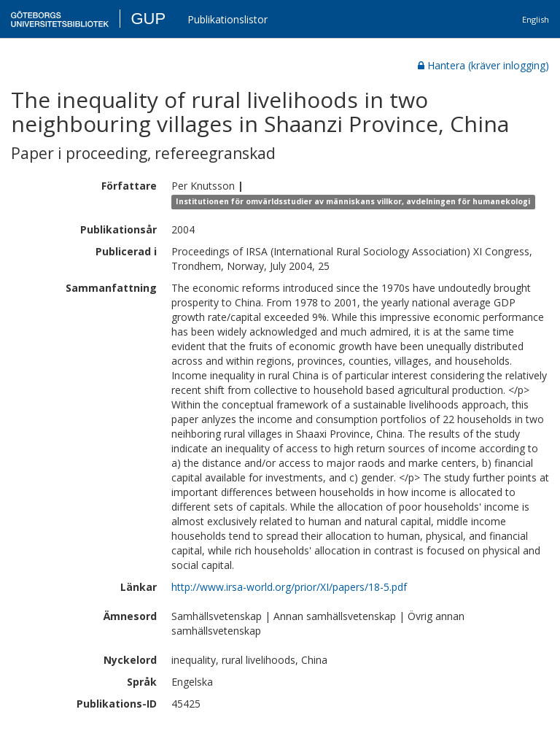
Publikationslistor (227, 19)
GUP (148, 19)
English (536, 19)
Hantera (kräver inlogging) (483, 65)
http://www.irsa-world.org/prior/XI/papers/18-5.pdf (289, 587)
